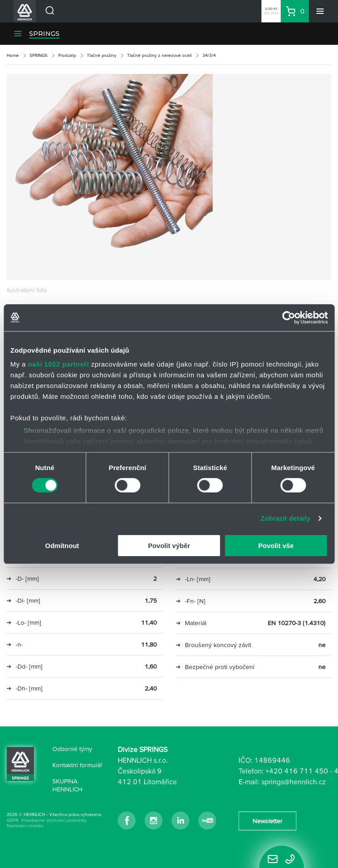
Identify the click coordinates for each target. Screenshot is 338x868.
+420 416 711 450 (297, 771)
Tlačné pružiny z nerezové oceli (159, 55)
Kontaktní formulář (77, 765)
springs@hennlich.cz (294, 782)
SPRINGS (44, 34)
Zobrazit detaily (286, 518)
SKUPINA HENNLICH (67, 785)
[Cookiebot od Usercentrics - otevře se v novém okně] (289, 317)
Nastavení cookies (25, 826)
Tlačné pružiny (102, 55)
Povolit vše (276, 546)
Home (13, 55)
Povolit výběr (169, 546)
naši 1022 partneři (58, 364)
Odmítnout (62, 546)
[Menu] (320, 11)
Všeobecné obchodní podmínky (54, 820)
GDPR (13, 820)
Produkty (67, 55)
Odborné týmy (72, 749)
